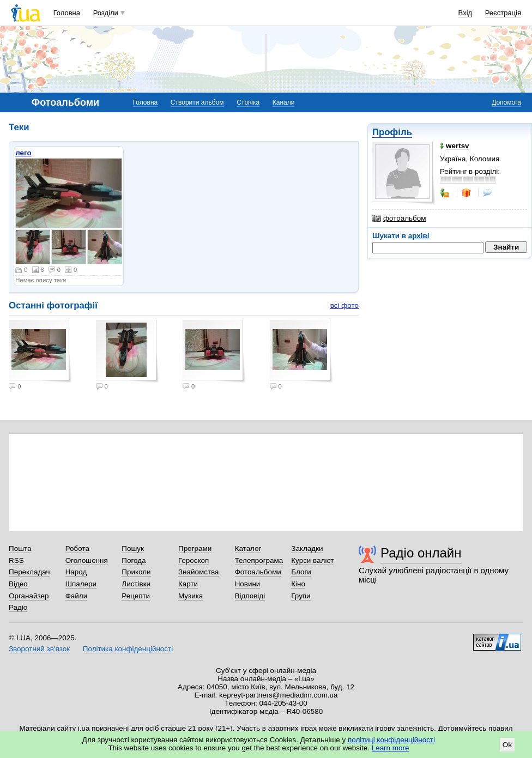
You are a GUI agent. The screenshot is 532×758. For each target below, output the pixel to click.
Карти (188, 584)
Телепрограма (259, 560)
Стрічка (248, 102)
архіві (419, 236)
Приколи (136, 572)
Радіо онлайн (421, 553)
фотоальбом (399, 219)
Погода (134, 560)
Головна (67, 13)
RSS (16, 560)
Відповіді (250, 596)
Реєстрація (503, 13)
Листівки (136, 584)
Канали (284, 102)
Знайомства (199, 572)
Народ (76, 572)
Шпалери (81, 584)
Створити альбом (197, 102)
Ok (507, 745)
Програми (195, 548)
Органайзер (29, 596)
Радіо (18, 607)
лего (23, 153)
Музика (191, 596)
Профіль (392, 132)
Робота (77, 548)
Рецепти (136, 596)
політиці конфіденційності (391, 740)
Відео (18, 584)
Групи (301, 596)
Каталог (248, 548)
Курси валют (312, 560)
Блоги (301, 572)
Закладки (307, 548)
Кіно (298, 584)
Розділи (106, 13)
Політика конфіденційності (128, 649)
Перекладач (29, 572)
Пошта (20, 548)
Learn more (391, 748)
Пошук (133, 548)
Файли (77, 596)
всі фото (344, 305)
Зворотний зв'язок (39, 649)
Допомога (506, 102)
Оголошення (87, 560)
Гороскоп (194, 560)
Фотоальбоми (258, 572)
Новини (248, 584)
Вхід (465, 13)
